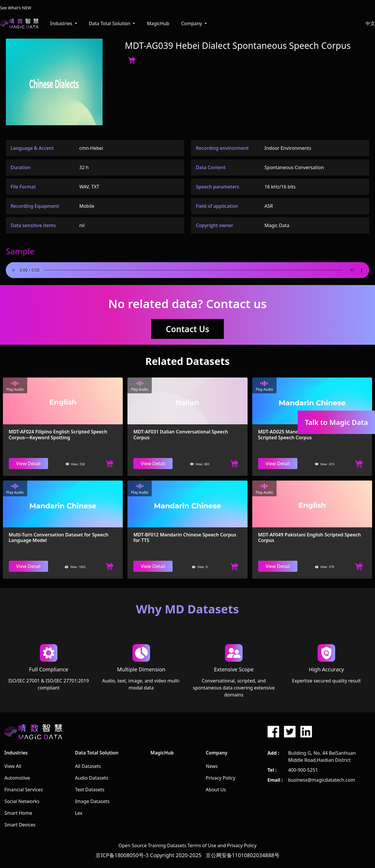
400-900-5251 (303, 770)
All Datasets (88, 766)
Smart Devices (20, 825)
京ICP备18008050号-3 (122, 855)
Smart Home (18, 813)
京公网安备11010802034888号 (243, 855)
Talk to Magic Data (336, 422)
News (212, 766)
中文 (370, 23)
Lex (79, 813)
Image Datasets (92, 801)
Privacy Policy (220, 778)
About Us (216, 790)
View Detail (28, 464)
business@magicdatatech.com (321, 780)
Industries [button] (62, 23)
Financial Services (24, 790)
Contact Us (187, 329)
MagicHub (158, 23)
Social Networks (22, 801)
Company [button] (192, 23)
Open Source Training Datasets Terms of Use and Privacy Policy (187, 845)
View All (13, 766)
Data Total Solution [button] (110, 23)
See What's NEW (16, 8)
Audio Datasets (92, 778)
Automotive (17, 778)
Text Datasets (90, 790)
